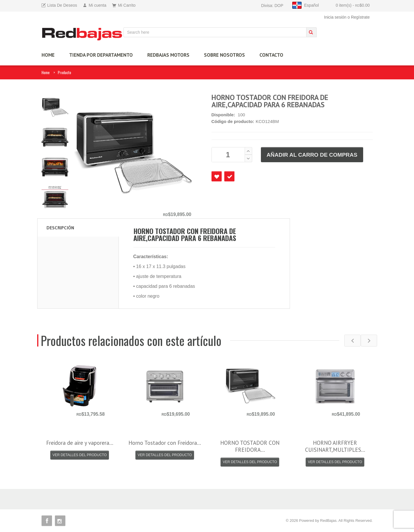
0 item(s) (353, 5)
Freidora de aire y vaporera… (80, 443)
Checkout (229, 176)
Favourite (217, 176)
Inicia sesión (335, 17)
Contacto (271, 55)
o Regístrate (359, 17)
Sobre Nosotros (224, 55)
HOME (48, 55)
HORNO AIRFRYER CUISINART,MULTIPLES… (335, 446)
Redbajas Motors (168, 55)
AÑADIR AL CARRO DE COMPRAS (312, 155)
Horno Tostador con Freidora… (165, 443)
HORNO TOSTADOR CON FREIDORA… (250, 446)
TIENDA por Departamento (101, 55)
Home (46, 72)
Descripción (60, 228)
